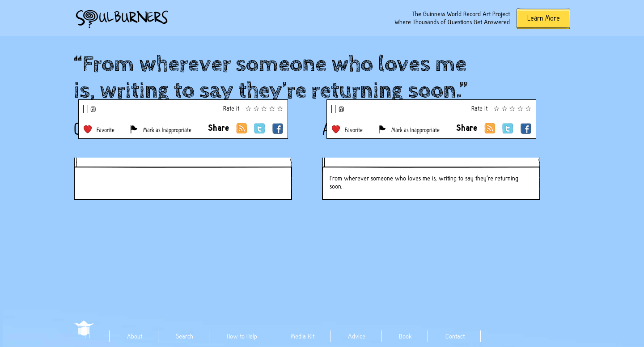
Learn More (544, 18)
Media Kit (303, 336)
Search (184, 336)
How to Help (242, 336)
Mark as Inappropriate (167, 130)
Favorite (106, 130)
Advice (357, 336)
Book (405, 336)
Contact (455, 336)
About (135, 336)
